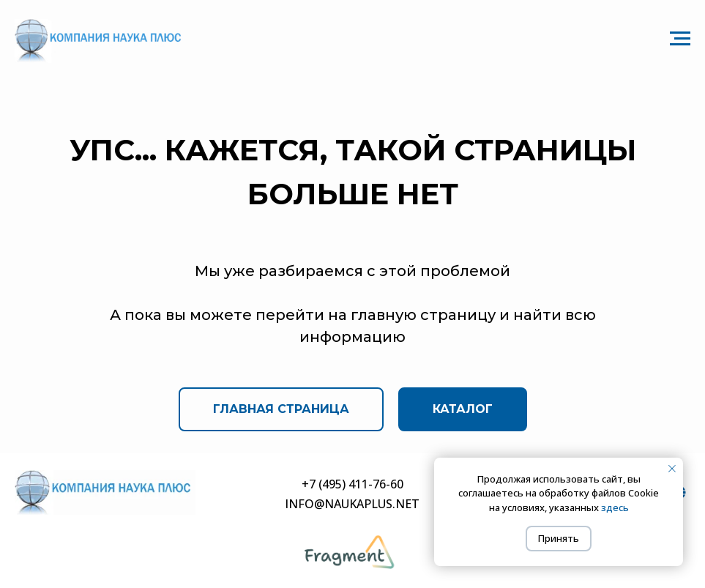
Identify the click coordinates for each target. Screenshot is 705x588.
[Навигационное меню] (680, 39)
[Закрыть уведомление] (672, 469)
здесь (615, 507)
